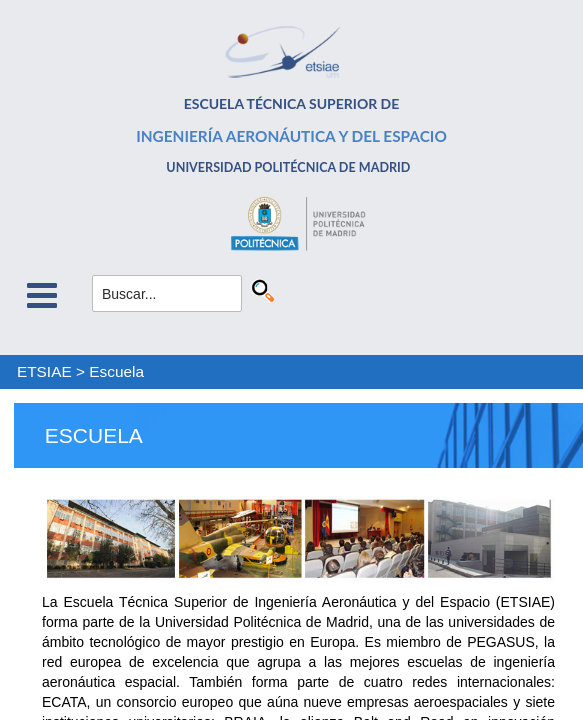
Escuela (116, 371)
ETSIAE (44, 371)
